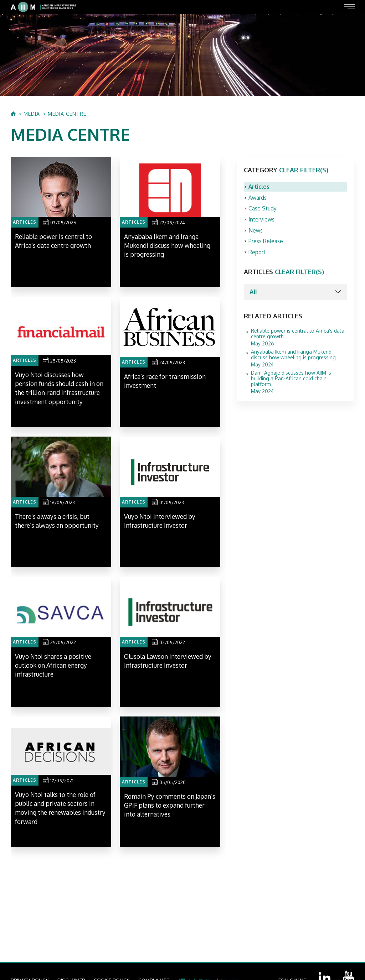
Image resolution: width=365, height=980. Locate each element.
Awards (258, 198)
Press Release (266, 244)
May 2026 (299, 340)
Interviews (262, 221)
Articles (259, 187)
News (256, 233)
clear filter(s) (304, 170)
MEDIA (32, 114)
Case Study (263, 210)
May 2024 (299, 361)
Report (257, 255)
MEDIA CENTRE (67, 114)
